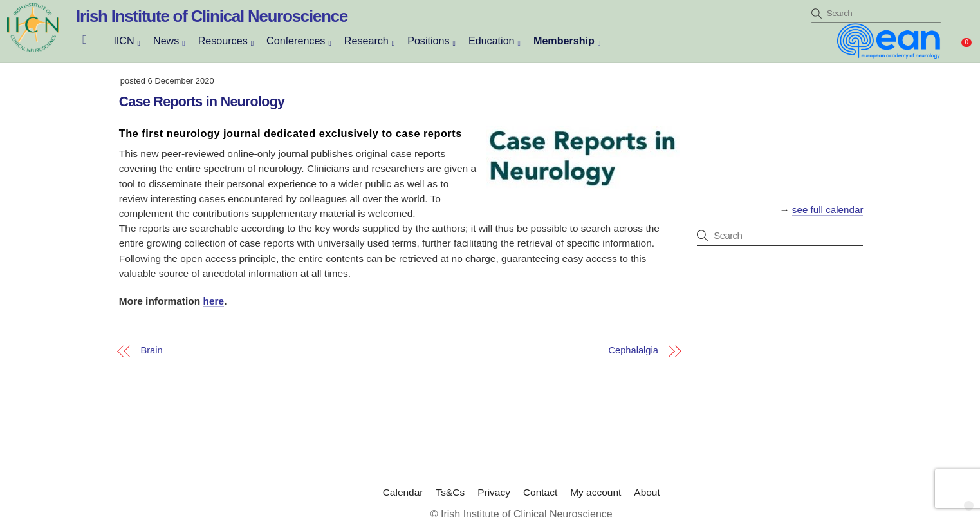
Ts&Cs (450, 492)
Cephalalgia (633, 351)
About (647, 492)
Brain (151, 351)
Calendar (403, 492)
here (213, 301)
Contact (540, 492)
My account (596, 492)
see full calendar (828, 210)
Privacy (494, 492)
